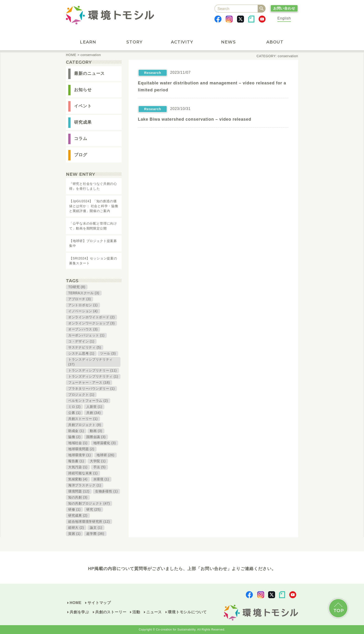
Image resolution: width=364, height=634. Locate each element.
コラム (81, 139)
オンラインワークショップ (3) (91, 323)
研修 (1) (74, 509)
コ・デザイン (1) (81, 341)
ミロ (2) (74, 407)
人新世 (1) (94, 407)
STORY (136, 42)
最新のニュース (89, 73)
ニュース (154, 612)
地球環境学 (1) (80, 455)
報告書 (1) (76, 461)
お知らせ (83, 90)
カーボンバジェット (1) (86, 335)
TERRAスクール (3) (84, 293)
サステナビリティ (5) (85, 347)
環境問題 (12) (79, 491)
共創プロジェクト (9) (85, 425)
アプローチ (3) (80, 299)
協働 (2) (74, 437)
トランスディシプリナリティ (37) (90, 362)
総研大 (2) (76, 528)
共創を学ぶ (79, 612)
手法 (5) (99, 467)
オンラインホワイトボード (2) (91, 317)
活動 (136, 612)
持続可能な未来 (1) (83, 473)
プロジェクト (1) (81, 395)
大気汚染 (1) (78, 467)
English (284, 18)
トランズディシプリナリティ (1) (93, 376)
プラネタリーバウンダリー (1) (91, 388)
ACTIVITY (184, 42)
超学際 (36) (95, 534)
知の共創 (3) (78, 497)
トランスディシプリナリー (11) (93, 370)
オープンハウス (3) (83, 329)
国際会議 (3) (96, 437)
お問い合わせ (284, 8)
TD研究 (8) (77, 287)
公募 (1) (74, 413)
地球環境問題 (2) (81, 449)
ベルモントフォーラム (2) (88, 401)
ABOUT (275, 42)
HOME (76, 603)
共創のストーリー (111, 612)
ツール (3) (108, 353)
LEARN (90, 42)
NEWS (228, 42)
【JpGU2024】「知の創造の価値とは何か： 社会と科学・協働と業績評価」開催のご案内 (94, 206)
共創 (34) (94, 413)
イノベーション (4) (83, 311)
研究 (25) (94, 509)
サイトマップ (99, 603)
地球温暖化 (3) (105, 443)
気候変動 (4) (78, 479)
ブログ (81, 155)
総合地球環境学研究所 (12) (89, 521)
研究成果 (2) (78, 515)
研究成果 (83, 122)
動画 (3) (96, 431)
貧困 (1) (74, 534)
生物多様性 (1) (106, 491)
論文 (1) (96, 528)
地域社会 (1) (78, 443)
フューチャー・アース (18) (89, 382)
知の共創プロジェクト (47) (89, 503)
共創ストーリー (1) (83, 419)
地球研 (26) (105, 455)
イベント (83, 106)
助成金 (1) (76, 431)
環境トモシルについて (187, 612)
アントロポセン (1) (83, 305)
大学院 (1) (98, 461)
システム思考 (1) (81, 353)
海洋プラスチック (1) (85, 485)
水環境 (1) (101, 479)
